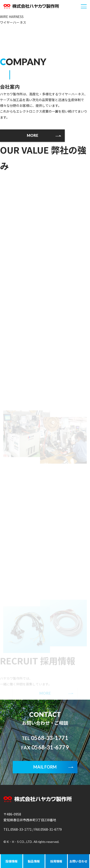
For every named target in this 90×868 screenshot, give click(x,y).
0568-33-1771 (45, 738)
